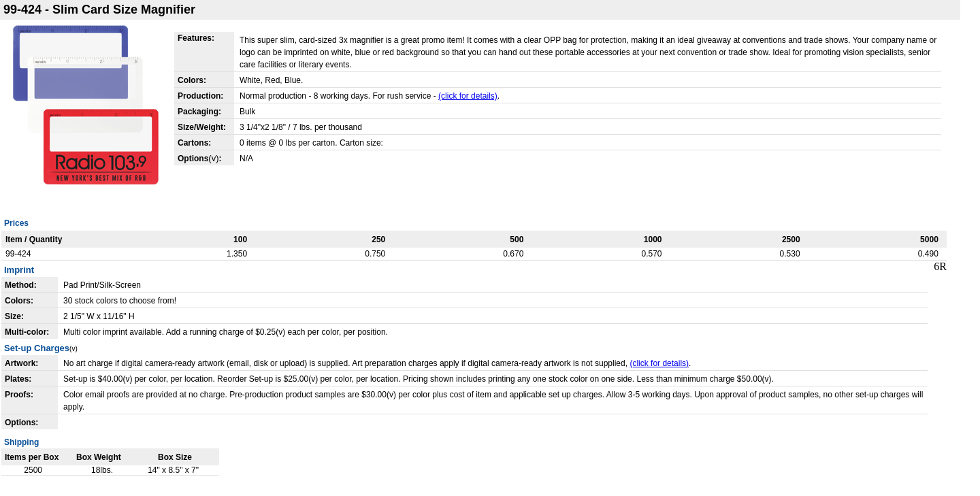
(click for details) (468, 96)
